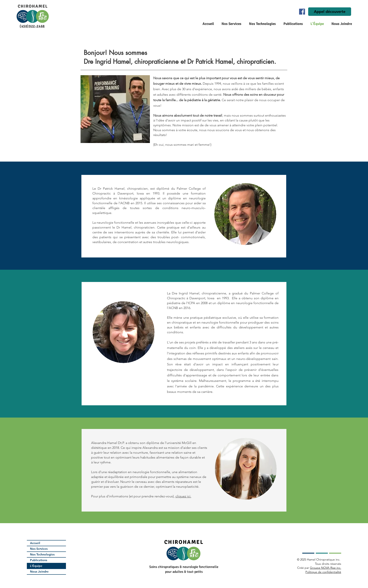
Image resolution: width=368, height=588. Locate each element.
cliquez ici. (183, 496)
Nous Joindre (39, 572)
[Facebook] (302, 12)
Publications (39, 560)
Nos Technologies (42, 554)
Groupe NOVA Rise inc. (326, 568)
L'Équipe (36, 566)
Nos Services (39, 549)
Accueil (35, 543)
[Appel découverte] (330, 12)
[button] (231, 24)
